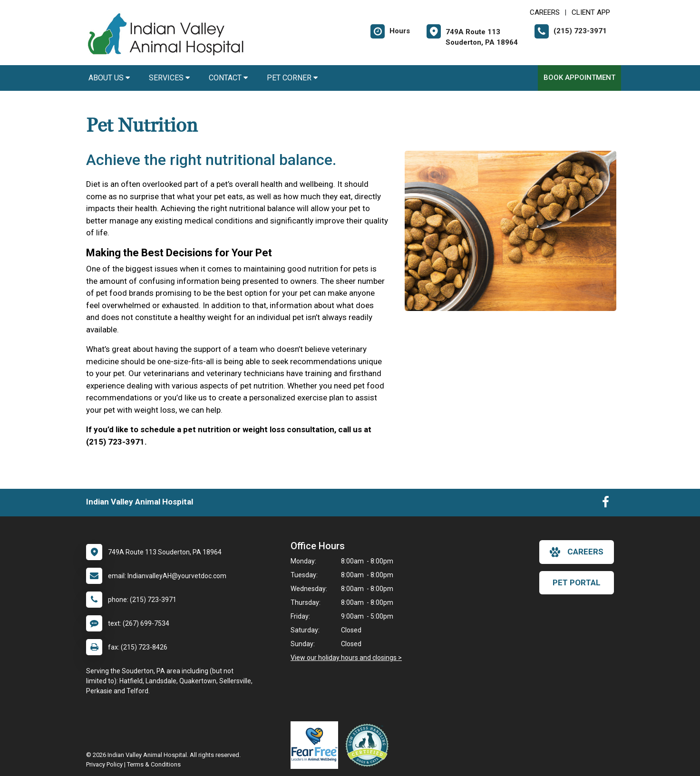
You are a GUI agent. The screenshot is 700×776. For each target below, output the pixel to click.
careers (577, 552)
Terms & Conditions (154, 764)
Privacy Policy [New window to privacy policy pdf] (104, 764)
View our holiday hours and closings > (346, 658)
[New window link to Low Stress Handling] (369, 745)
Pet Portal (577, 582)
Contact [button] (228, 78)
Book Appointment (579, 78)
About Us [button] (109, 78)
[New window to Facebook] (606, 504)
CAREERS (545, 12)
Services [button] (169, 78)
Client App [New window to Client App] (591, 12)
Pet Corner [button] (292, 78)
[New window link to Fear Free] (317, 745)
